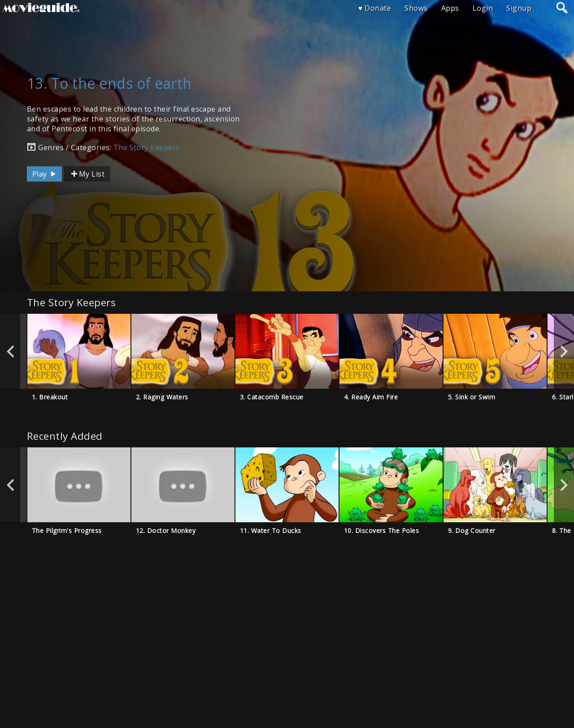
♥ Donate (375, 8)
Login (483, 8)
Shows (416, 8)
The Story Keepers (147, 147)
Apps (450, 8)
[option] (79, 351)
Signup (519, 8)
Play (45, 174)
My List (87, 174)
